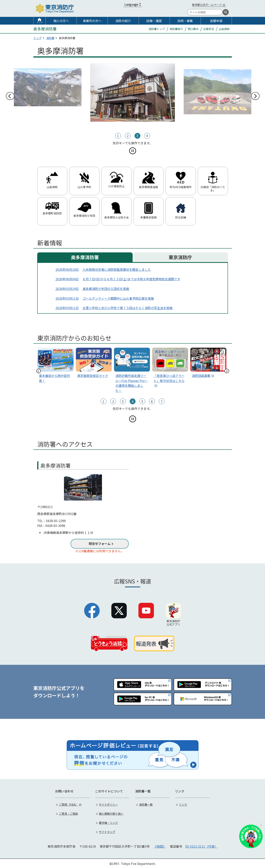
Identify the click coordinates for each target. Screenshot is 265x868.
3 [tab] (137, 136)
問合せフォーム (100, 544)
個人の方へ (61, 21)
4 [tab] (147, 136)
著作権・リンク (108, 822)
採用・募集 (185, 21)
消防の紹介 (123, 21)
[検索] (226, 12)
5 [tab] (142, 401)
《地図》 (160, 846)
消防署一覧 (146, 804)
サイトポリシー (108, 804)
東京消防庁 (180, 257)
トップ (40, 22)
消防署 (50, 38)
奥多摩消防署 (85, 257)
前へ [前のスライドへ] (10, 96)
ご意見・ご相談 (68, 813)
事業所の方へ (92, 21)
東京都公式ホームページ (207, 5)
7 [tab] (162, 401)
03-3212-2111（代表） (201, 846)
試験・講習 (154, 21)
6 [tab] (152, 401)
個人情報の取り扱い (111, 813)
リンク (183, 804)
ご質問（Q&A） (69, 804)
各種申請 (216, 21)
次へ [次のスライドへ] (255, 96)
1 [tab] (118, 136)
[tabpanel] (133, 93)
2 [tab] (128, 136)
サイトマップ (107, 831)
